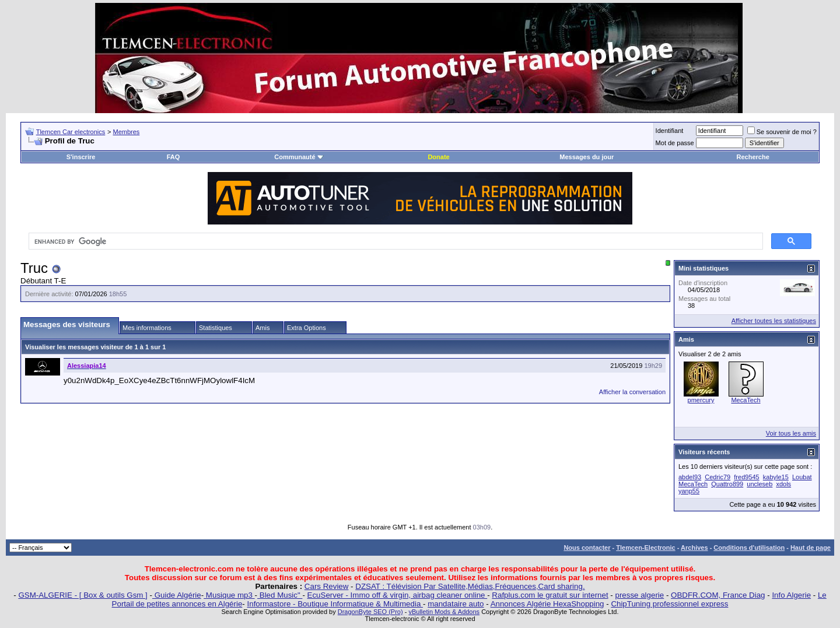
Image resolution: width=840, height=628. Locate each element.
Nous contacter (587, 548)
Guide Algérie (177, 595)
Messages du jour (587, 157)
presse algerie (640, 595)
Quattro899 (727, 484)
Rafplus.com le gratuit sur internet (550, 595)
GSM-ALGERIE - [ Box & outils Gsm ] (83, 595)
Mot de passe (675, 143)
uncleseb (759, 484)
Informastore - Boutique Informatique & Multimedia (335, 604)
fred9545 (746, 477)
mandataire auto (456, 604)
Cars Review (327, 586)
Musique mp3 (229, 595)
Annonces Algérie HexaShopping (547, 604)
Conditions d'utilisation (749, 548)
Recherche (753, 157)
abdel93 (690, 477)
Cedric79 (717, 477)
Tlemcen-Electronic (645, 548)
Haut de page (811, 548)
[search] (395, 241)
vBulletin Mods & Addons (444, 612)
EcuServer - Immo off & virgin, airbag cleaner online (398, 595)
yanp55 (689, 491)
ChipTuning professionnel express (669, 604)
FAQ (174, 157)
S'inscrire (81, 157)
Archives (694, 548)
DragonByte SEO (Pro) (370, 612)
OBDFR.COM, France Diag (718, 595)
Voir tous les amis (791, 433)
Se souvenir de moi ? (782, 132)
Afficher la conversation (632, 392)
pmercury (701, 400)
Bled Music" (280, 595)
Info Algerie (791, 595)
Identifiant (670, 131)
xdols (783, 484)
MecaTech (745, 400)
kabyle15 (776, 477)
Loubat (802, 477)
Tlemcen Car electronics (71, 132)
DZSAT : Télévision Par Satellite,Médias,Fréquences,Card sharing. (470, 586)
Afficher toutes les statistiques (774, 321)
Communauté (299, 157)
